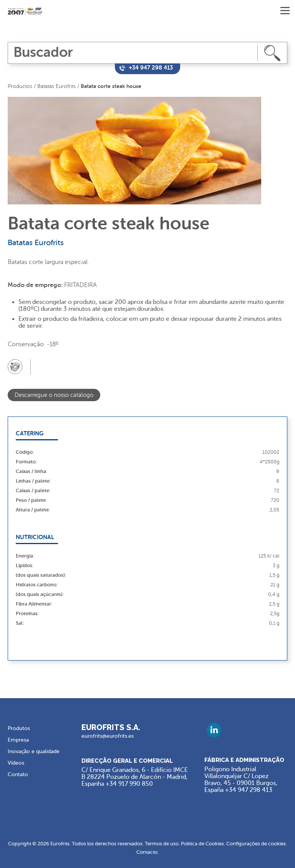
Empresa (18, 740)
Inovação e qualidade (34, 751)
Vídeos (16, 763)
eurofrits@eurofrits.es (108, 736)
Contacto (147, 852)
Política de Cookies (202, 844)
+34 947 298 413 (249, 790)
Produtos (19, 728)
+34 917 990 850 (129, 784)
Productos (20, 86)
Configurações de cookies (256, 844)
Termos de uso (162, 844)
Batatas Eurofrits (56, 86)
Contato (18, 774)
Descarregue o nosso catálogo (54, 395)
